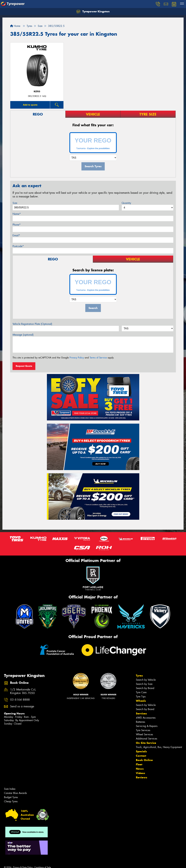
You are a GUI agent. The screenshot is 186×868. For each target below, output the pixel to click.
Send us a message (22, 706)
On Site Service (146, 743)
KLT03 (37, 91)
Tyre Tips (141, 697)
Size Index (10, 789)
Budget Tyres (11, 797)
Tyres (139, 676)
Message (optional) (23, 335)
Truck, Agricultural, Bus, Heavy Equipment (159, 747)
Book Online (144, 760)
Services (141, 713)
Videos (140, 773)
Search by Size (144, 684)
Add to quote (30, 105)
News (140, 769)
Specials (141, 751)
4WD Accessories (146, 718)
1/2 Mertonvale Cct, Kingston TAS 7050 (23, 691)
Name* (17, 214)
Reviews (142, 777)
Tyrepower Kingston (93, 12)
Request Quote (24, 366)
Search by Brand (145, 688)
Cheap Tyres (11, 801)
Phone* (17, 225)
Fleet (139, 764)
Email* (16, 235)
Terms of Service (98, 358)
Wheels (141, 701)
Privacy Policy (77, 358)
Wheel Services (144, 734)
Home (15, 26)
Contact (141, 756)
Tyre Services (143, 730)
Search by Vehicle (146, 680)
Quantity (126, 203)
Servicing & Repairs (147, 726)
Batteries (140, 722)
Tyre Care (141, 692)
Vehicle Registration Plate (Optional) (32, 324)
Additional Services (146, 739)
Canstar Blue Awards (15, 793)
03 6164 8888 (20, 700)
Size (15, 203)
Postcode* (18, 246)
